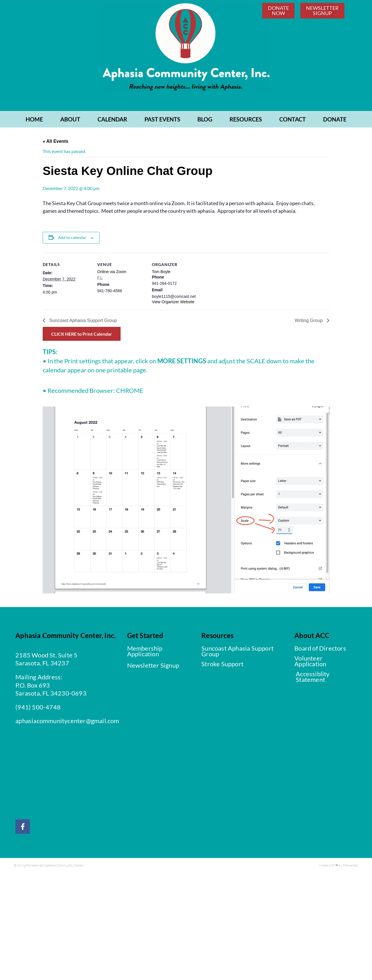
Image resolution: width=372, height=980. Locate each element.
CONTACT (293, 121)
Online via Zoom (112, 273)
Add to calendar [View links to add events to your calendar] (72, 239)
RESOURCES (246, 121)
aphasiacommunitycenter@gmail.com (67, 722)
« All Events (55, 143)
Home (34, 121)
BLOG (205, 121)
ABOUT (70, 121)
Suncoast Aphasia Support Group (82, 322)
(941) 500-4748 (38, 708)
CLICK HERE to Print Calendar (82, 335)
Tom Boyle (161, 273)
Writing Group (309, 322)
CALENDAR (112, 121)
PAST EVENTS (162, 121)
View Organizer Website (173, 303)
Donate (335, 121)
